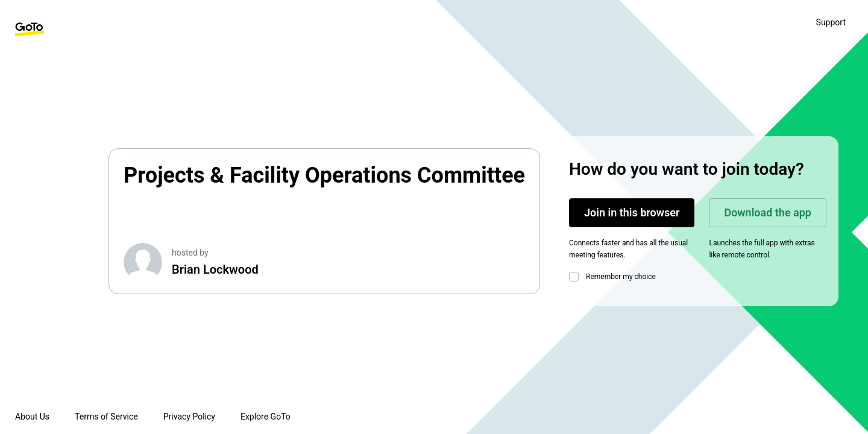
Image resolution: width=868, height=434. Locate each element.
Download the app (768, 212)
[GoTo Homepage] (30, 30)
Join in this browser (632, 212)
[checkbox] (576, 277)
